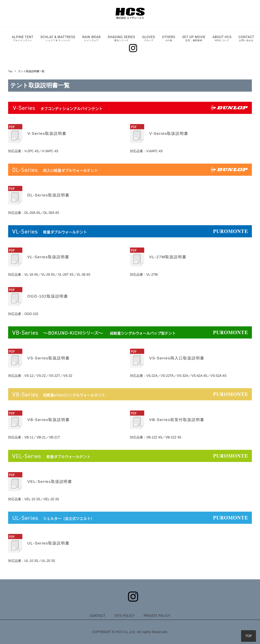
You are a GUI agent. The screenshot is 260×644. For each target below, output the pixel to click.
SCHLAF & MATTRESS (58, 38)
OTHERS (169, 38)
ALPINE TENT (23, 38)
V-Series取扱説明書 (47, 133)
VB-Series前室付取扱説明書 (177, 420)
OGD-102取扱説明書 (48, 296)
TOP (249, 636)
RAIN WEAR (92, 38)
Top (10, 71)
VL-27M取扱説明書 (168, 257)
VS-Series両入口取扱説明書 (177, 358)
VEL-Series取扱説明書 (50, 482)
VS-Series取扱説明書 (48, 358)
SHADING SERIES (121, 38)
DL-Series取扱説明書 (48, 195)
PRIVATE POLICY (157, 616)
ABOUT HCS (222, 38)
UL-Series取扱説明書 (48, 543)
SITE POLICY (124, 616)
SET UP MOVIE (194, 38)
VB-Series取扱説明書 (48, 420)
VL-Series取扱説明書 (48, 257)
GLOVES (149, 38)
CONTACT (246, 38)
